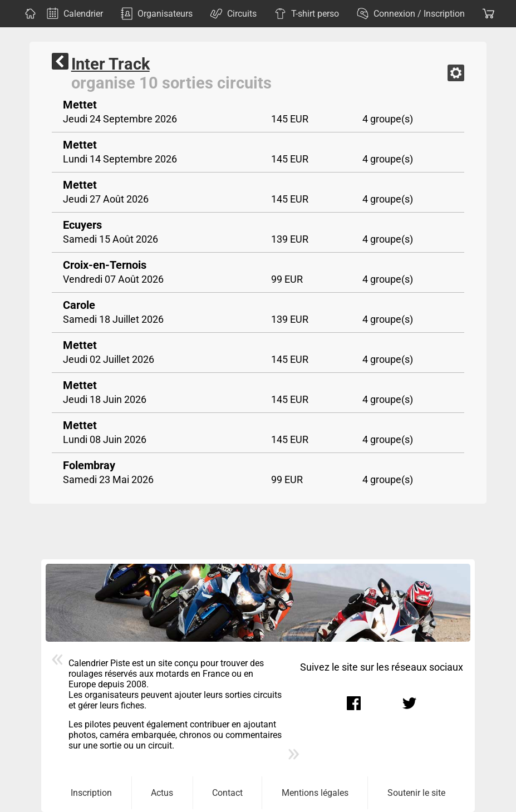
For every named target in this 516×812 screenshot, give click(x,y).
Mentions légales (315, 793)
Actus (162, 793)
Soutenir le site (416, 793)
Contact (227, 793)
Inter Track (110, 64)
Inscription (91, 793)
